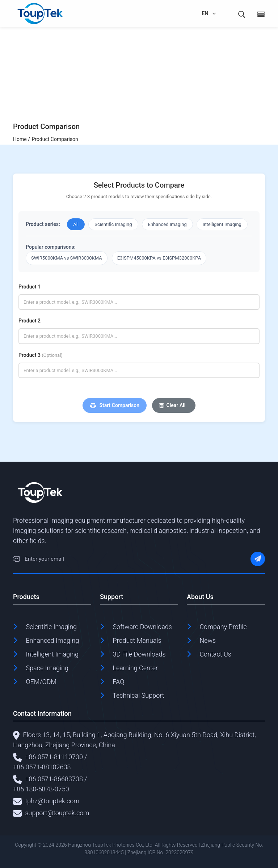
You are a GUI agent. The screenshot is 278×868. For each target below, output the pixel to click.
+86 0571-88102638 (42, 767)
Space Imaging (47, 668)
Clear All (172, 405)
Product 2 (30, 321)
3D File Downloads (139, 654)
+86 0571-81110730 (54, 757)
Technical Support (138, 695)
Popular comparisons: (51, 247)
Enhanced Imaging (167, 224)
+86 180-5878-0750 (41, 789)
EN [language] (205, 13)
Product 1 (30, 287)
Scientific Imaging (113, 224)
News (208, 640)
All (76, 224)
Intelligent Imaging (222, 224)
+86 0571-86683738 (54, 779)
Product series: (43, 224)
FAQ (118, 682)
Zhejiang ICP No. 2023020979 (161, 852)
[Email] (17, 559)
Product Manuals (137, 640)
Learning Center (135, 668)
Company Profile (223, 627)
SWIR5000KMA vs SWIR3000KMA (67, 258)
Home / (22, 139)
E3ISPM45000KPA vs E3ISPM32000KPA (159, 258)
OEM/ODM (41, 682)
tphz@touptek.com (52, 801)
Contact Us (215, 654)
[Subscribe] (258, 559)
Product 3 (41, 355)
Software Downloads (142, 627)
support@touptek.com (57, 813)
